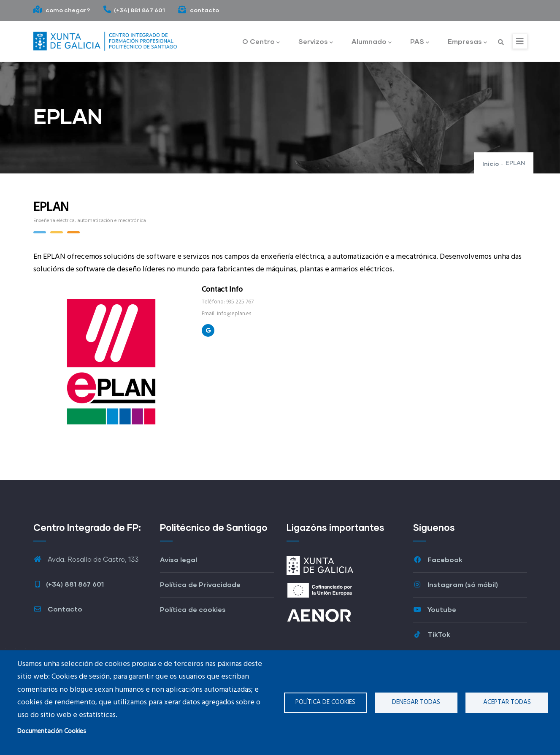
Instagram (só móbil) (456, 584)
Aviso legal (179, 559)
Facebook (438, 559)
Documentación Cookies (52, 731)
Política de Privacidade (200, 584)
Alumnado (372, 42)
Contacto (58, 609)
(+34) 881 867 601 (134, 10)
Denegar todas (416, 702)
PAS (420, 42)
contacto (198, 10)
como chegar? (62, 10)
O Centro (261, 42)
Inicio (491, 164)
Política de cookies (325, 702)
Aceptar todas (507, 702)
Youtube (435, 609)
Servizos (316, 42)
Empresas (467, 42)
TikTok (432, 634)
